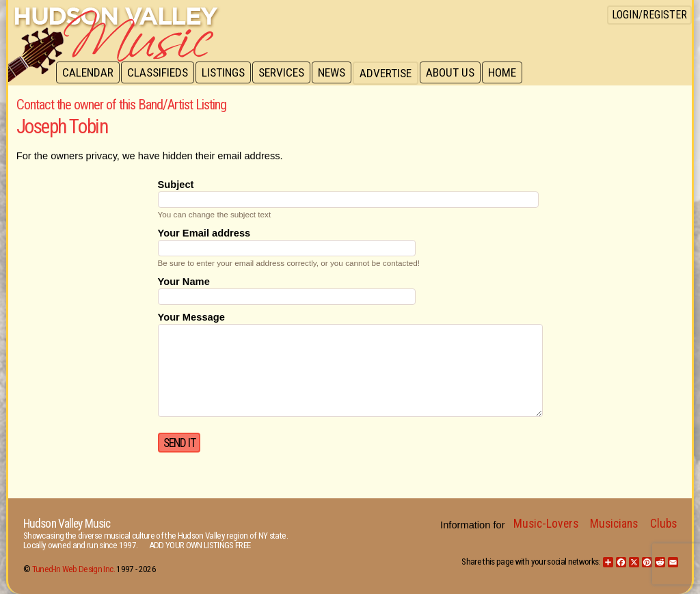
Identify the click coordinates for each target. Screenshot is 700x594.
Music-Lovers (546, 524)
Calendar (89, 73)
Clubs (663, 524)
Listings (227, 73)
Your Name (184, 282)
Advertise (392, 73)
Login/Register (649, 15)
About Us (458, 73)
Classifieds (160, 73)
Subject (176, 185)
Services (286, 73)
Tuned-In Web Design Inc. (73, 569)
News (338, 73)
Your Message (191, 317)
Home (511, 73)
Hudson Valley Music (67, 524)
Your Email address (204, 233)
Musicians (614, 524)
